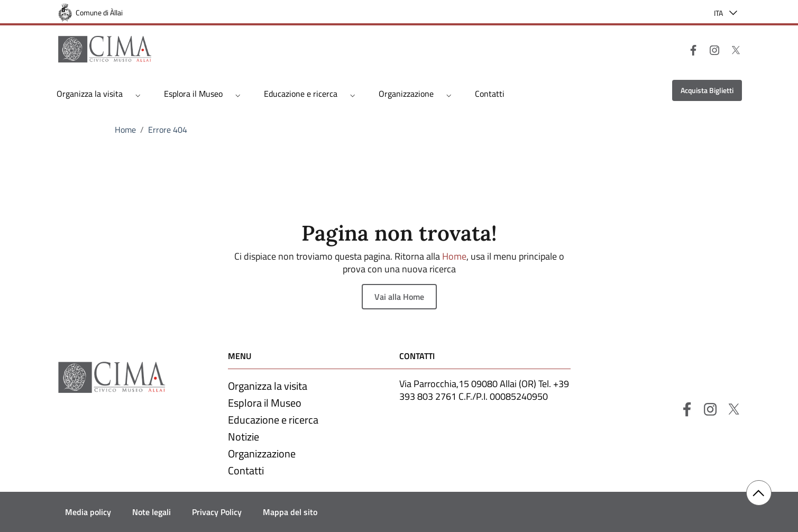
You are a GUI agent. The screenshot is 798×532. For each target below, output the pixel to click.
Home (125, 130)
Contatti (490, 94)
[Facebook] (689, 49)
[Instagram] (710, 49)
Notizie (244, 437)
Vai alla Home (399, 297)
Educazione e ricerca (301, 94)
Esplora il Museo (193, 94)
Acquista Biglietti (707, 90)
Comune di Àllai (99, 12)
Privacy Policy (217, 512)
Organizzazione (406, 94)
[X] (731, 49)
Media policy (88, 512)
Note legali (152, 512)
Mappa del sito (290, 512)
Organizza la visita (90, 94)
